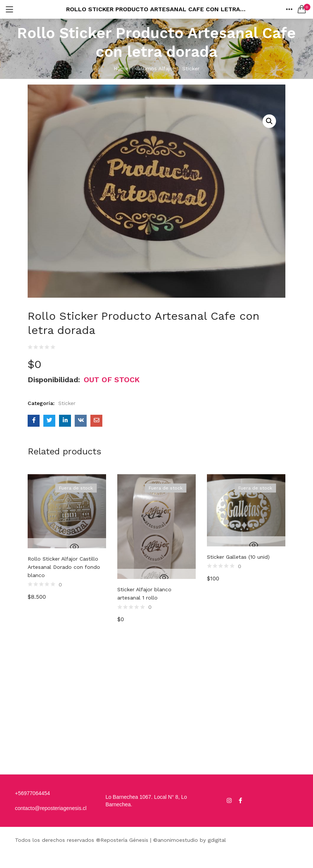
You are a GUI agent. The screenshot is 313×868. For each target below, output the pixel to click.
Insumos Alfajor (155, 68)
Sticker (191, 68)
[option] (67, 611)
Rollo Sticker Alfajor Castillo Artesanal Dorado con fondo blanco (64, 567)
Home (121, 68)
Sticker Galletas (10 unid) (238, 557)
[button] (302, 9)
